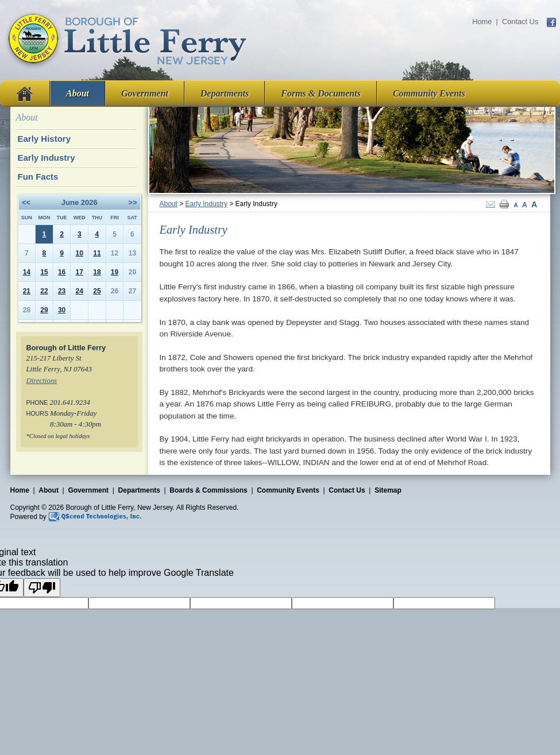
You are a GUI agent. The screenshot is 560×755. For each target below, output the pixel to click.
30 (62, 310)
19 (115, 272)
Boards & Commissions (208, 490)
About (78, 93)
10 (80, 253)
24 (80, 291)
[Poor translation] (42, 588)
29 (44, 310)
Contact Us (520, 22)
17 (80, 272)
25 (97, 291)
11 (97, 253)
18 (97, 272)
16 (62, 272)
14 (27, 272)
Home (482, 22)
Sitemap (388, 490)
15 (44, 272)
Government (145, 93)
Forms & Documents (321, 93)
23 (62, 291)
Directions (42, 381)
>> (132, 202)
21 (27, 291)
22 (44, 291)
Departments (225, 93)
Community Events (429, 93)
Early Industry (206, 204)
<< (26, 202)
